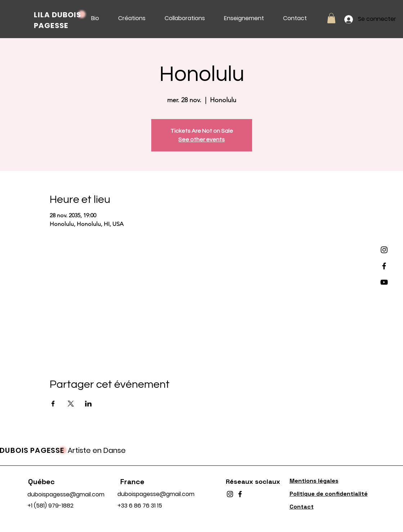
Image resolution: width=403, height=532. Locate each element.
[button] (331, 18)
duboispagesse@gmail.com (66, 494)
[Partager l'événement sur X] (71, 404)
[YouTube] (384, 282)
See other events (201, 140)
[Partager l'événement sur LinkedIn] (88, 404)
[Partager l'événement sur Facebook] (53, 404)
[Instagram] (384, 250)
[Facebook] (384, 266)
